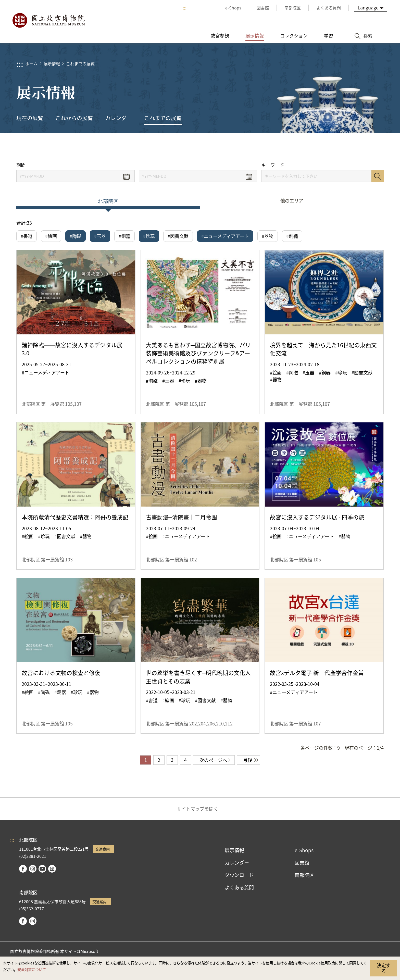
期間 (21, 165)
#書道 (27, 236)
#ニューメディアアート (225, 236)
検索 (378, 176)
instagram (33, 869)
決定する (384, 968)
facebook (23, 869)
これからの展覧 (74, 118)
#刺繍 (292, 236)
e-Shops (304, 850)
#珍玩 (149, 236)
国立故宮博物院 (48, 20)
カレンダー (118, 118)
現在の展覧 (30, 118)
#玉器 (100, 236)
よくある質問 (239, 887)
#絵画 (51, 236)
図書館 (302, 863)
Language (368, 7)
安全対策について (32, 969)
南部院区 (304, 875)
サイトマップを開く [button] (197, 809)
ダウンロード (239, 875)
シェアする (328, 147)
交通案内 (103, 849)
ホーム (31, 64)
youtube (42, 869)
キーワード (273, 165)
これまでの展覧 (80, 64)
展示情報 (52, 64)
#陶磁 (76, 236)
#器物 (268, 236)
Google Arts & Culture (52, 869)
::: (185, 8)
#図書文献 (178, 236)
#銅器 (124, 236)
